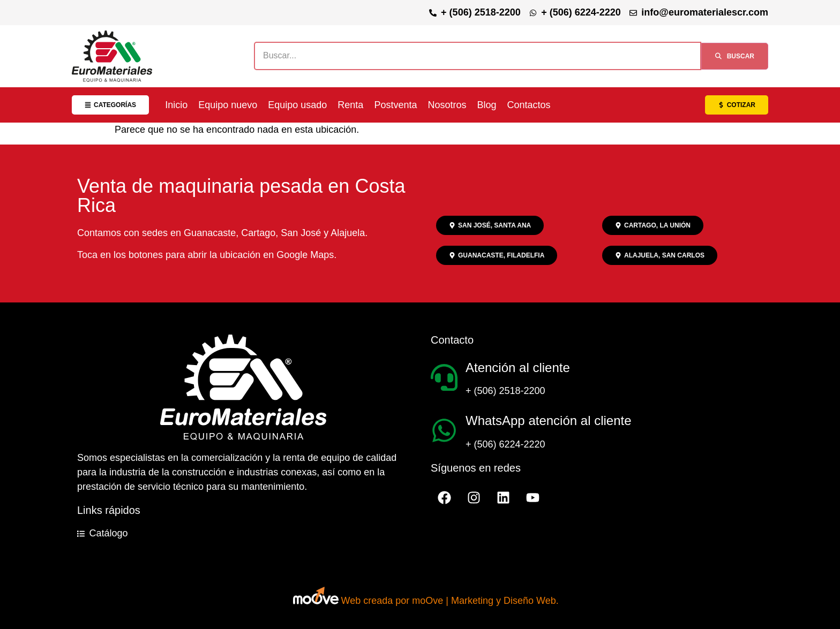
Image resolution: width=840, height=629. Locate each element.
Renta (350, 105)
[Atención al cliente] (444, 377)
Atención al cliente (518, 367)
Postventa (395, 105)
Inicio (176, 105)
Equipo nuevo (228, 105)
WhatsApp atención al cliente (549, 420)
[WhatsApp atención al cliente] (444, 430)
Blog (486, 105)
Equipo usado (297, 105)
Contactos (529, 105)
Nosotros (447, 105)
